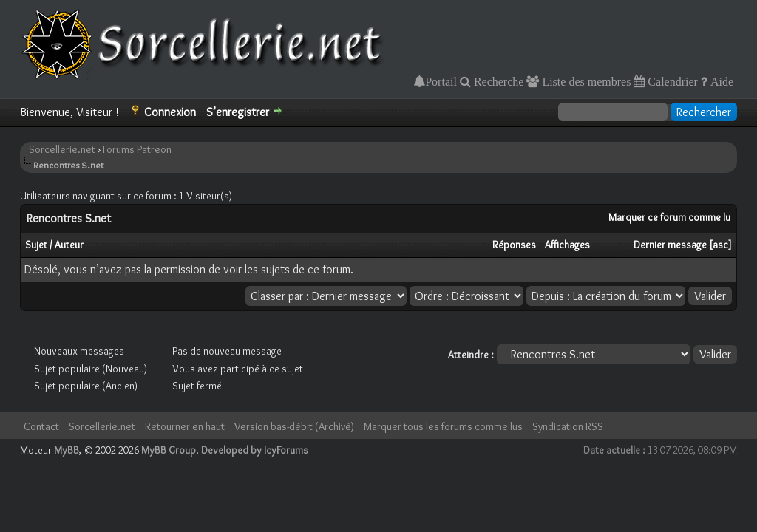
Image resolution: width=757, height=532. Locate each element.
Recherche (498, 81)
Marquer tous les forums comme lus (443, 426)
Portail (441, 81)
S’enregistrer (238, 112)
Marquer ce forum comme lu (669, 217)
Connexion (170, 112)
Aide (720, 81)
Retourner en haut (185, 426)
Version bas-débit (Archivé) (294, 426)
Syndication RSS (568, 426)
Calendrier (671, 81)
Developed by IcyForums (255, 450)
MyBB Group (169, 450)
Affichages (567, 245)
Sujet (36, 245)
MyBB (67, 450)
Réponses (514, 245)
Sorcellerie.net (62, 149)
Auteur (69, 245)
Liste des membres (585, 81)
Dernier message (670, 245)
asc (720, 245)
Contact (41, 426)
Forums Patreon (137, 149)
